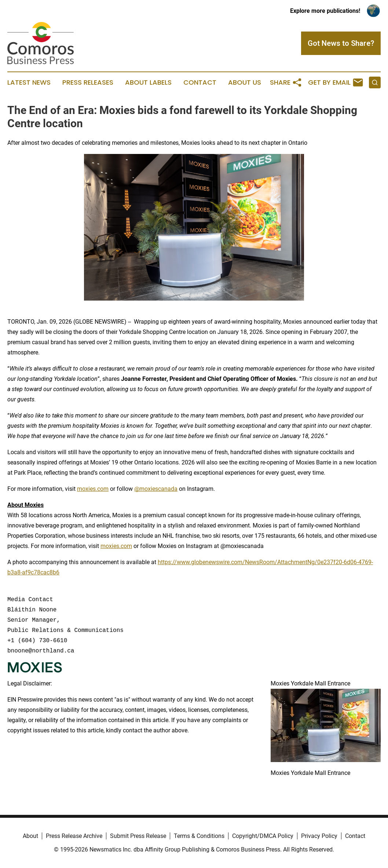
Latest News (29, 82)
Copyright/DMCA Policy (263, 836)
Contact (200, 82)
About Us (245, 82)
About (30, 836)
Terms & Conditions (199, 836)
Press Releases (88, 82)
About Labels (148, 82)
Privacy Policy (319, 836)
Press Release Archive (74, 836)
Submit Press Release (138, 836)
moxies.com (93, 489)
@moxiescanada (156, 489)
